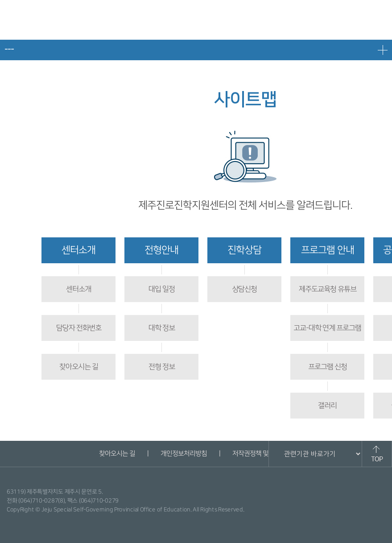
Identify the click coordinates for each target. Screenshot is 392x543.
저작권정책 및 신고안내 (263, 454)
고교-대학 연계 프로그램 (327, 328)
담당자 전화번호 (79, 328)
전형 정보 (162, 367)
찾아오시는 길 (79, 367)
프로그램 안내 (328, 250)
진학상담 (244, 250)
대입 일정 (162, 289)
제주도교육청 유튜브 (328, 289)
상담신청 (244, 289)
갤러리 (327, 406)
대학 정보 (162, 328)
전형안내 (161, 250)
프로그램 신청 (328, 367)
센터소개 (78, 250)
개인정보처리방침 (184, 454)
